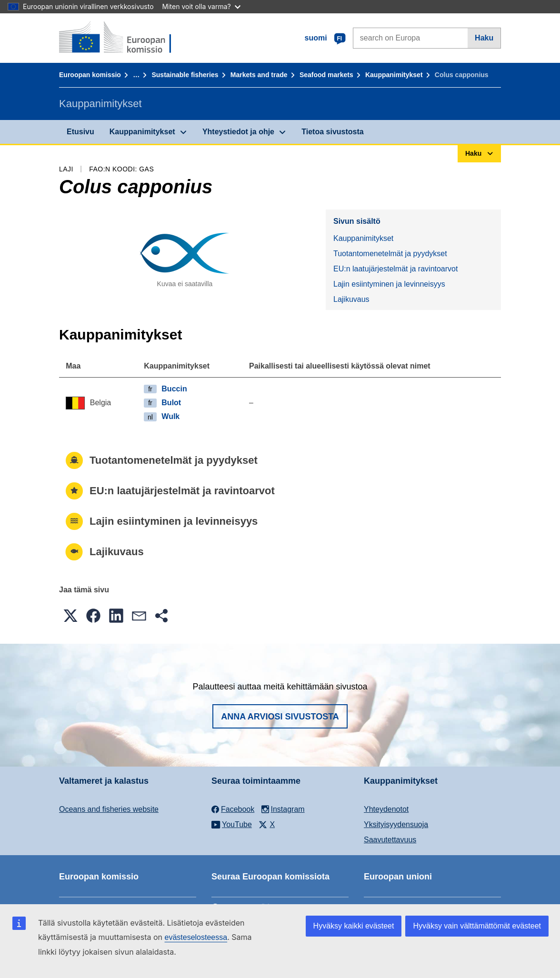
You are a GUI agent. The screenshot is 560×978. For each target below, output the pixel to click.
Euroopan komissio (90, 75)
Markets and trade (259, 75)
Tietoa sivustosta (332, 132)
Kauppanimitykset (394, 75)
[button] (70, 616)
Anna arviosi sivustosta (280, 717)
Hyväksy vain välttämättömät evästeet (477, 926)
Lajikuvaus (351, 299)
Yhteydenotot (386, 809)
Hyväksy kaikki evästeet (354, 926)
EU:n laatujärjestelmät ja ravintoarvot (395, 269)
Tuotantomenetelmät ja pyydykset (390, 254)
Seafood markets (326, 75)
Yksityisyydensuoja (396, 824)
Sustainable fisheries (185, 75)
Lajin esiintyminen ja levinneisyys (389, 284)
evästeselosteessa (196, 937)
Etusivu (80, 132)
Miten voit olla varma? (201, 6)
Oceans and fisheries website (109, 809)
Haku (484, 38)
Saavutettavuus (390, 840)
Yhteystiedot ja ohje (238, 132)
